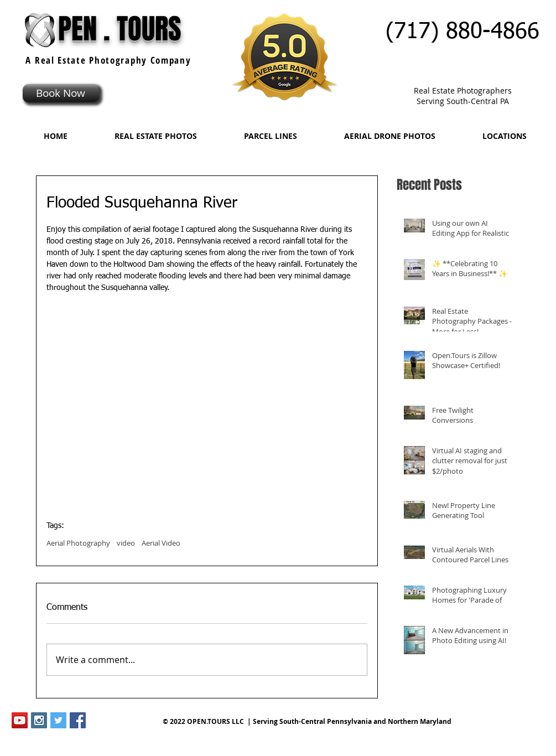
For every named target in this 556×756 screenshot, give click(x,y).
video (126, 543)
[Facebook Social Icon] (78, 720)
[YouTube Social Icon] (20, 720)
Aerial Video (161, 543)
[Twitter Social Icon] (58, 720)
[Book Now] (61, 93)
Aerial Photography (78, 543)
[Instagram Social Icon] (39, 720)
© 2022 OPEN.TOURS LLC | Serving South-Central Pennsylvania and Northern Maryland (307, 721)
